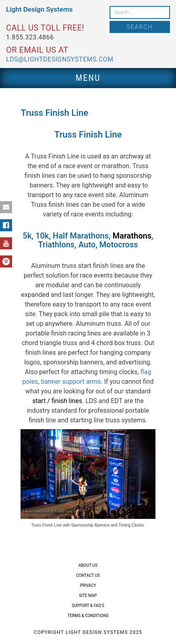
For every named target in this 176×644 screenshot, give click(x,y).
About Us (88, 565)
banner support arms (71, 382)
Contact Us (88, 575)
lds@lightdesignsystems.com (60, 59)
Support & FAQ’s (88, 606)
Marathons (132, 236)
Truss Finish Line (88, 135)
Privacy (88, 585)
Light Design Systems (39, 9)
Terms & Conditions (88, 616)
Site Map (88, 596)
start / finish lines (57, 401)
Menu (88, 78)
